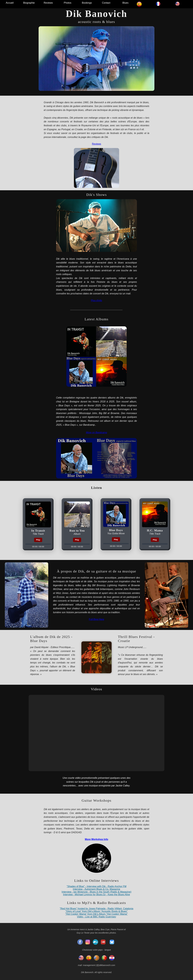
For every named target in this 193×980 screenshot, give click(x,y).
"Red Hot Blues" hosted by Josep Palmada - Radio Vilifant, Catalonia (96, 909)
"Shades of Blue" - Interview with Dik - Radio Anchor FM (96, 886)
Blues (125, 3)
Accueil (10, 3)
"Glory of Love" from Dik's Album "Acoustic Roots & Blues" (97, 911)
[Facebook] (80, 942)
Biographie (29, 3)
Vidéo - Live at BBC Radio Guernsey (96, 917)
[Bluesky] (112, 942)
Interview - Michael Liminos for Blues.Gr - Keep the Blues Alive (96, 895)
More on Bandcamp (96, 433)
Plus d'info (96, 300)
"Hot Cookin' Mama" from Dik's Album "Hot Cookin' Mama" (96, 914)
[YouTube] (103, 942)
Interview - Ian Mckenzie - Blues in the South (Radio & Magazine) (96, 892)
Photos (68, 3)
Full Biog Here (96, 619)
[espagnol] (89, 958)
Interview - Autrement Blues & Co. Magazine (96, 889)
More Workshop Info (96, 839)
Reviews (48, 3)
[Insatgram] (88, 942)
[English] (81, 958)
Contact (106, 3)
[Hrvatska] (112, 958)
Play (38, 540)
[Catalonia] (96, 958)
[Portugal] (104, 958)
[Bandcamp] (95, 942)
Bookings (87, 3)
